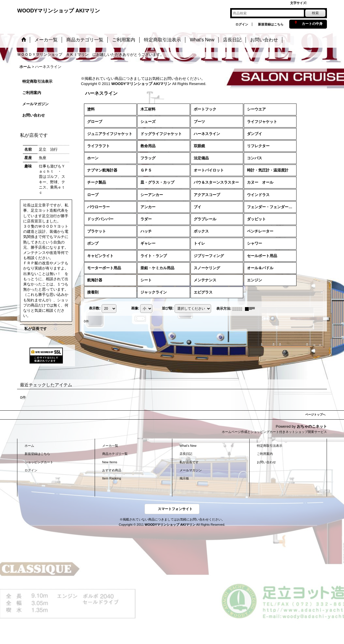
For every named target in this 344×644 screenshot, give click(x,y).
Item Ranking (112, 478)
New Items (110, 462)
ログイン (242, 24)
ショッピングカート (39, 462)
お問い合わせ (34, 115)
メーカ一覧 (110, 446)
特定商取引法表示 (37, 81)
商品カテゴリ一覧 (115, 454)
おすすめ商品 (112, 470)
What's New (188, 446)
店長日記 (186, 454)
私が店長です (36, 329)
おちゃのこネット (312, 426)
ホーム (29, 446)
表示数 (95, 309)
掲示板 (184, 478)
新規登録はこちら (271, 24)
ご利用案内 (32, 93)
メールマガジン (35, 104)
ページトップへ (315, 415)
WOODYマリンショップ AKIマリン (58, 11)
